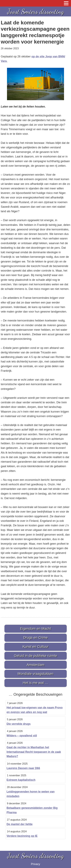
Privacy (35, 864)
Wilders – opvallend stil (22, 736)
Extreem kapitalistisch (21, 780)
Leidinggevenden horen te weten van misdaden (31, 794)
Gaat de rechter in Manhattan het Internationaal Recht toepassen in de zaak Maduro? (34, 752)
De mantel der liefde (19, 824)
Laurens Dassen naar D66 (23, 768)
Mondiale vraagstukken (35, 674)
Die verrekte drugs (19, 724)
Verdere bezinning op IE (22, 836)
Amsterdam (35, 665)
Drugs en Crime (35, 638)
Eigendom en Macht (35, 629)
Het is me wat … (35, 683)
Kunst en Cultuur (35, 647)
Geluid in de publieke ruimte (36, 656)
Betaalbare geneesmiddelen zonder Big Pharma (32, 810)
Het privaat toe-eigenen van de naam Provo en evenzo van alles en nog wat (35, 710)
